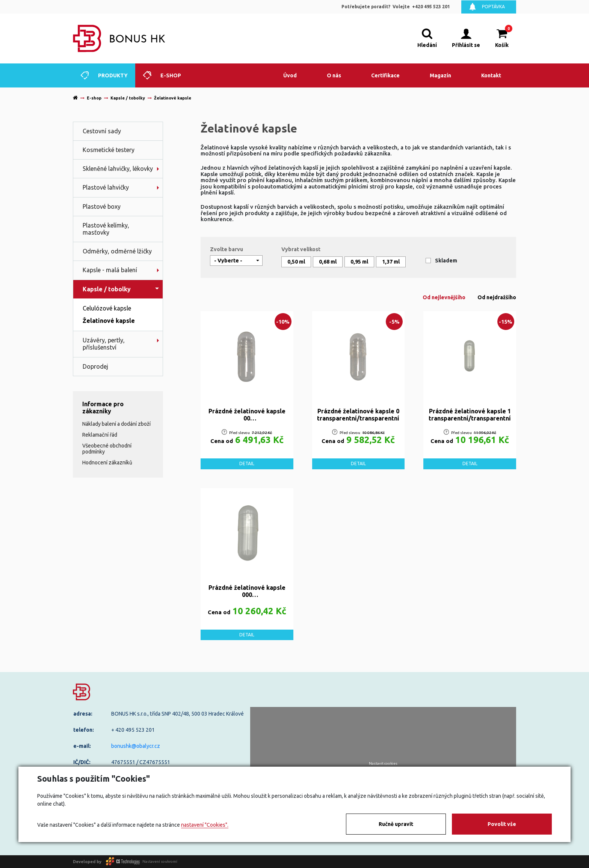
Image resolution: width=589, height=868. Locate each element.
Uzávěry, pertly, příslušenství (104, 344)
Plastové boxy (102, 206)
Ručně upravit (396, 824)
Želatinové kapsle (109, 321)
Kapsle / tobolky (107, 289)
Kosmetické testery (109, 150)
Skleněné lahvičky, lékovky (118, 169)
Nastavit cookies (383, 764)
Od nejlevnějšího (444, 297)
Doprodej (95, 366)
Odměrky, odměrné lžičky (117, 251)
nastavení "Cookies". (205, 825)
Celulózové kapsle (107, 308)
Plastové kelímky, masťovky (106, 229)
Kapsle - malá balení (110, 270)
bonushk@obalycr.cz (136, 746)
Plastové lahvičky (106, 187)
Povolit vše (502, 824)
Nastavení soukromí (160, 861)
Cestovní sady (102, 131)
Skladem (446, 261)
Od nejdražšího (497, 297)
